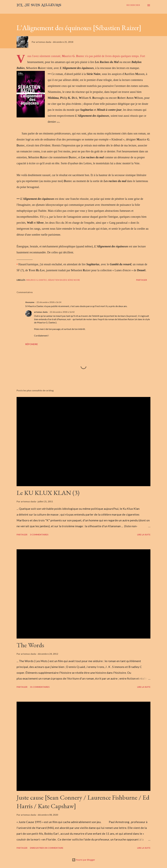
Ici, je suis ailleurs (39, 5)
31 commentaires (40, 687)
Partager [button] (142, 280)
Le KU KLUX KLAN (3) (48, 493)
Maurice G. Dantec (37, 280)
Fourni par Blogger (83, 860)
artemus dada (41, 312)
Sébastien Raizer (57, 280)
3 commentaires (39, 535)
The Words (30, 645)
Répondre (32, 344)
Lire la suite (144, 535)
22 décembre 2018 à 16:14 (49, 302)
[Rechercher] (133, 5)
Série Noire (74, 280)
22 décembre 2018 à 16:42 (62, 312)
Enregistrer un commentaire (47, 848)
